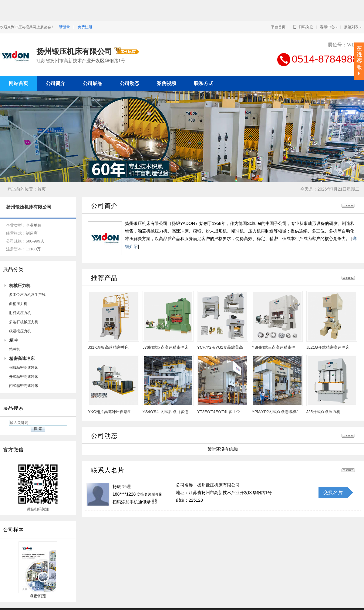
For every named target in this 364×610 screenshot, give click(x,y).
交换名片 (333, 477)
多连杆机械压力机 (24, 307)
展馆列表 (351, 27)
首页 (42, 174)
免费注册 (85, 27)
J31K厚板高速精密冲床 (108, 332)
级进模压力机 (20, 316)
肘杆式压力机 (20, 298)
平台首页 (278, 27)
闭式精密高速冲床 (24, 371)
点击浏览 (38, 579)
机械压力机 (20, 270)
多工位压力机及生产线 (27, 280)
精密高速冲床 (22, 343)
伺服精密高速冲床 (24, 352)
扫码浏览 (303, 27)
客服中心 (327, 27)
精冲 (13, 325)
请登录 (65, 27)
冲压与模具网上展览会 (248, 602)
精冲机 (15, 334)
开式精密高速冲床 (24, 361)
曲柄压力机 (18, 289)
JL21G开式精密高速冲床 (328, 332)
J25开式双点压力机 (323, 396)
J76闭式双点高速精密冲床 (165, 332)
